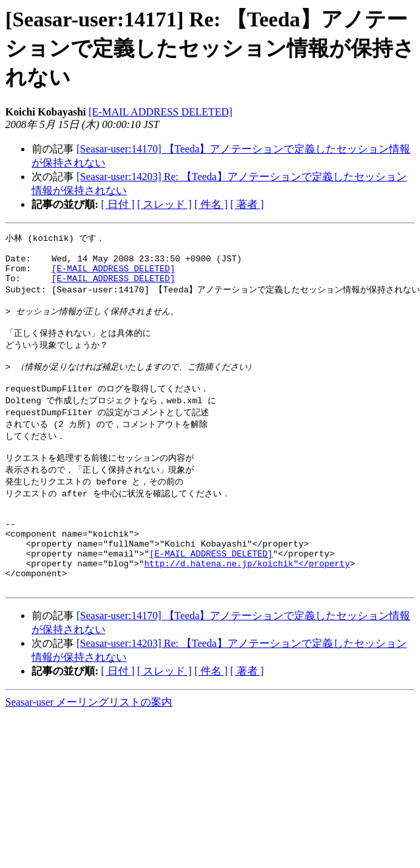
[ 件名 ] (211, 204)
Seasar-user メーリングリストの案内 (89, 748)
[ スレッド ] (165, 204)
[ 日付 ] (118, 204)
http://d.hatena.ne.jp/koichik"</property (247, 605)
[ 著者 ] (247, 204)
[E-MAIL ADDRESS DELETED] (160, 112)
